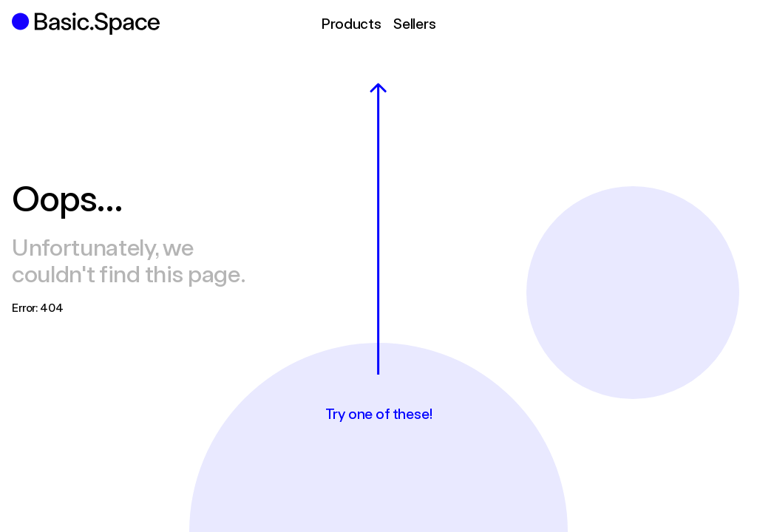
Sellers (415, 23)
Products (351, 23)
